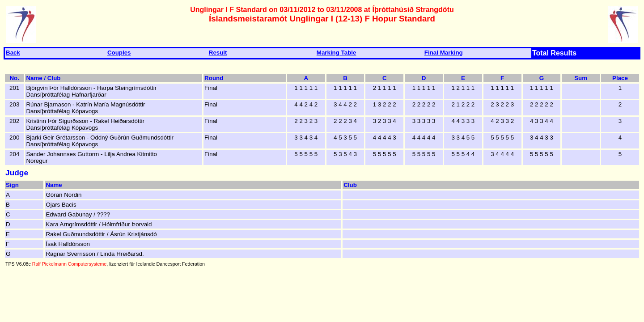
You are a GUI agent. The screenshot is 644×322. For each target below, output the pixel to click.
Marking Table (337, 53)
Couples (119, 53)
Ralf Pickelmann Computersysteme (69, 264)
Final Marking (444, 53)
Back (13, 53)
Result (218, 53)
